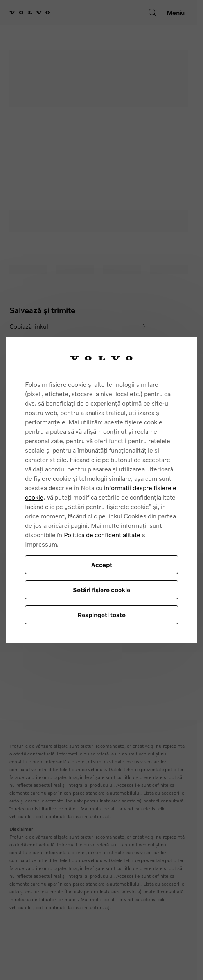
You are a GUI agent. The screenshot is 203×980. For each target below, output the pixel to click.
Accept (102, 564)
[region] (101, 490)
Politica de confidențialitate (102, 535)
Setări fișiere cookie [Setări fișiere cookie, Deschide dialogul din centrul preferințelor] (101, 590)
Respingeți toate (101, 615)
